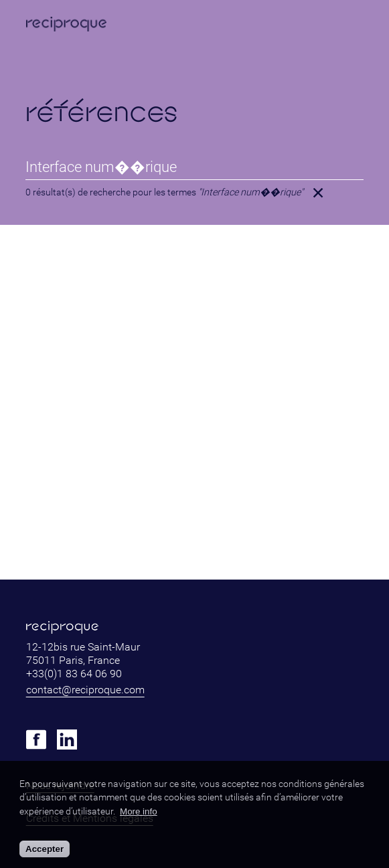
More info (139, 811)
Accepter (45, 849)
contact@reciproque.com (85, 690)
